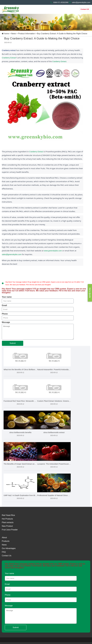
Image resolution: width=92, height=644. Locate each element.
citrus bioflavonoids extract (54, 432)
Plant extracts (8, 522)
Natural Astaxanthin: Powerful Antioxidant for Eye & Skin (54, 369)
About (4, 538)
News (14, 34)
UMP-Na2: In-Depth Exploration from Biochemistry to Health (20, 495)
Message (6, 322)
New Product (7, 526)
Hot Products (7, 519)
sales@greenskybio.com (12, 254)
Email (4, 305)
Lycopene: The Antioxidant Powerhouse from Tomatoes (54, 464)
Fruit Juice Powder (10, 530)
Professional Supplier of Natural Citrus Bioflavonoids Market (54, 495)
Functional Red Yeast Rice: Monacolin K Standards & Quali (20, 401)
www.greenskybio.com (53, 251)
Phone (5, 314)
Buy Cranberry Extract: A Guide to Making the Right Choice (62, 34)
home (7, 34)
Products (6, 541)
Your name (7, 297)
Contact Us (7, 556)
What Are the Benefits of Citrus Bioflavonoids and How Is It (20, 369)
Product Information (26, 34)
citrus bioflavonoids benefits (20, 432)
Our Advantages (9, 548)
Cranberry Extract (9, 58)
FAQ (4, 552)
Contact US (85, 9)
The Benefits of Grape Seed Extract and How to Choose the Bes (20, 464)
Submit (13, 343)
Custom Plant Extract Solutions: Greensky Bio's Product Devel (54, 401)
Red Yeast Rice (8, 515)
